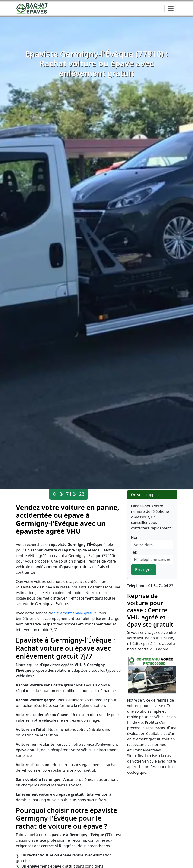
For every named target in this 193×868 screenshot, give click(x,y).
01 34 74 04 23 (69, 494)
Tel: (134, 552)
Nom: (136, 537)
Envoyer (144, 570)
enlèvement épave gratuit (74, 613)
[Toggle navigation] (171, 9)
